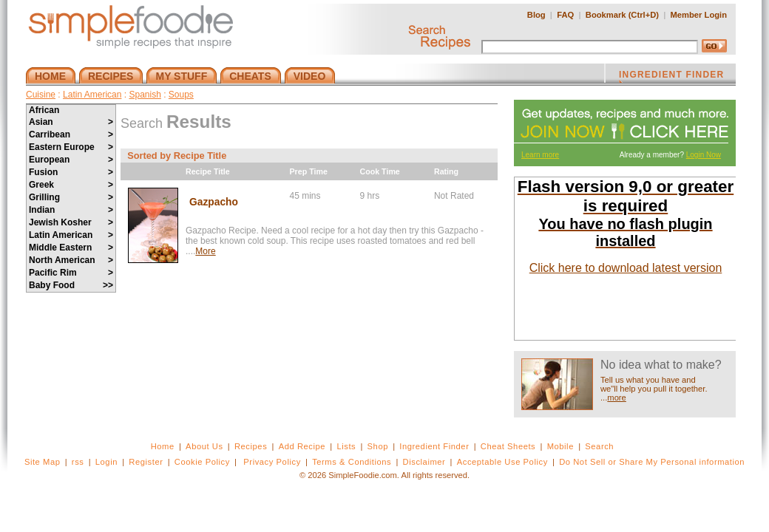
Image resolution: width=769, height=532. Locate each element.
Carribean (71, 134)
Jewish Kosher (71, 222)
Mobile (560, 446)
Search (599, 446)
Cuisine (41, 95)
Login (106, 462)
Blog (536, 15)
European (71, 160)
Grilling (71, 197)
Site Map (43, 462)
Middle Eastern (71, 248)
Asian (71, 122)
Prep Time (309, 171)
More (205, 251)
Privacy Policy (272, 462)
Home (163, 446)
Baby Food (71, 285)
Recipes (251, 446)
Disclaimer (424, 462)
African (44, 110)
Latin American (92, 95)
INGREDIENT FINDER (671, 76)
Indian (71, 210)
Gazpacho (214, 202)
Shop (378, 446)
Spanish (145, 95)
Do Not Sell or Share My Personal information (652, 462)
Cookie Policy (202, 462)
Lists (346, 446)
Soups (181, 95)
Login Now (704, 155)
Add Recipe (302, 446)
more (617, 398)
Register (146, 462)
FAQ (565, 15)
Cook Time (380, 171)
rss (78, 462)
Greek (71, 185)
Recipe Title (208, 171)
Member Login (699, 15)
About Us (204, 446)
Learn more (540, 155)
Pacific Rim (71, 273)
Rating (446, 171)
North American (71, 260)
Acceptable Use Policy (502, 462)
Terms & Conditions (352, 462)
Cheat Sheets (508, 446)
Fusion (71, 172)
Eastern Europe (71, 147)
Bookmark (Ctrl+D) (622, 15)
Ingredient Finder (434, 446)
